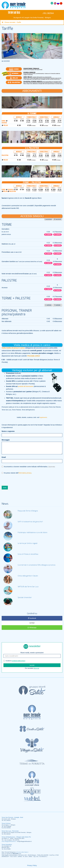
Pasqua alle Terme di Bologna (28, 511)
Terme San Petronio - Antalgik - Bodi (12, 817)
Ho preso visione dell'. (17, 473)
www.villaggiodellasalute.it (9, 841)
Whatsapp (32, 628)
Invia (5, 488)
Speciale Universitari (25, 598)
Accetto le (14, 661)
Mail (32, 623)
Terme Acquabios (7, 844)
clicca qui (36, 668)
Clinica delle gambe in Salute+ (28, 576)
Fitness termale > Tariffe (11, 22)
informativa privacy (25, 473)
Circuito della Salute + (23, 852)
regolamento (43, 417)
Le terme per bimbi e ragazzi (28, 543)
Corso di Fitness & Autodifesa (28, 554)
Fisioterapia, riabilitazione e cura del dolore (32, 533)
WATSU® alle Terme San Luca (28, 587)
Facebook (32, 618)
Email (4, 457)
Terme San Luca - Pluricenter (10, 831)
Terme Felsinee (6, 823)
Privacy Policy (32, 865)
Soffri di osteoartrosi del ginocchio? (30, 522)
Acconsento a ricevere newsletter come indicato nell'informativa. (28, 467)
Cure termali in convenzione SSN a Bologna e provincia (36, 565)
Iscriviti (32, 665)
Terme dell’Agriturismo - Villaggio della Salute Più (16, 837)
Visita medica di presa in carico (13, 348)
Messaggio (6, 440)
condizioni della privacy (19, 661)
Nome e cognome (8, 431)
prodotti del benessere (26, 386)
